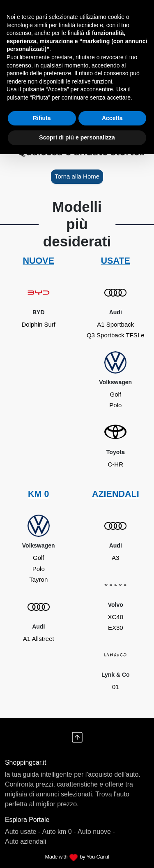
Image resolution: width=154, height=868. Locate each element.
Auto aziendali (26, 841)
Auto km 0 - (59, 832)
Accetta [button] (112, 118)
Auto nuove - (96, 832)
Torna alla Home (77, 176)
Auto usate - (23, 832)
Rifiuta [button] (42, 118)
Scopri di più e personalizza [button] (77, 137)
